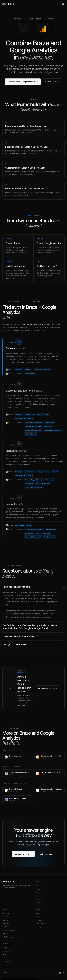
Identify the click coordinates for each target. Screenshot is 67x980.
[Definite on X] (64, 973)
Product (5, 927)
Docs (37, 913)
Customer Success (9, 930)
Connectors (19, 19)
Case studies (7, 951)
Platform (38, 886)
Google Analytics (45, 19)
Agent (38, 889)
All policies (6, 961)
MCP (37, 893)
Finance (5, 917)
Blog (37, 917)
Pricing (38, 899)
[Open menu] (63, 4)
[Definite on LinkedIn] (60, 973)
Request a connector (48, 688)
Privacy (5, 955)
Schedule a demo (23, 854)
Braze (30, 19)
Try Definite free (46, 854)
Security (38, 927)
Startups (5, 934)
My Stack (39, 920)
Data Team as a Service (10, 937)
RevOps (5, 920)
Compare (39, 903)
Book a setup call (52, 82)
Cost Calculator (41, 924)
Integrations (40, 896)
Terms (5, 958)
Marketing (6, 924)
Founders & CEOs (8, 913)
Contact (5, 948)
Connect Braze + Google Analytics (23, 82)
